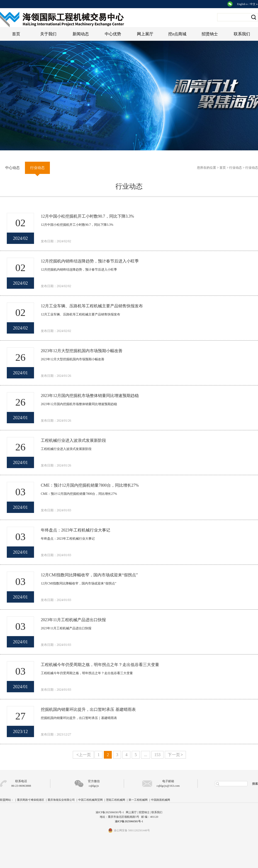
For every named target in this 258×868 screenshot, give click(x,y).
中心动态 (12, 168)
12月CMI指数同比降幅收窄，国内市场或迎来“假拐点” (89, 575)
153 (157, 755)
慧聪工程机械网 (116, 800)
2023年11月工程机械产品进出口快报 (73, 620)
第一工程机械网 (138, 800)
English (243, 4)
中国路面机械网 (161, 800)
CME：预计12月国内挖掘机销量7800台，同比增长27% (90, 485)
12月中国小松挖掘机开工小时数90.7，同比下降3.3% (87, 216)
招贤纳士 (210, 34)
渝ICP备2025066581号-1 (129, 821)
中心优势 (113, 34)
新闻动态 (81, 34)
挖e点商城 (177, 34)
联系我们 (242, 34)
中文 (254, 4)
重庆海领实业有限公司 (61, 800)
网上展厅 (145, 34)
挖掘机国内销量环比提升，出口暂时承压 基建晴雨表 (88, 709)
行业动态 (236, 168)
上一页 (84, 755)
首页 (16, 34)
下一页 (175, 755)
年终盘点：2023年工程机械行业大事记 (75, 530)
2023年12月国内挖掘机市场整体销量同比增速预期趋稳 (90, 396)
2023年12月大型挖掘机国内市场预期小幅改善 (82, 351)
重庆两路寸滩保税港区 (31, 800)
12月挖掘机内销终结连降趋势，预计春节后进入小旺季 (90, 261)
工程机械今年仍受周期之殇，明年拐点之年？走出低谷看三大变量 (100, 665)
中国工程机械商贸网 (90, 800)
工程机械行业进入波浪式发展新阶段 (73, 440)
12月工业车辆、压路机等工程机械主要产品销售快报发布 (92, 306)
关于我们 (48, 34)
